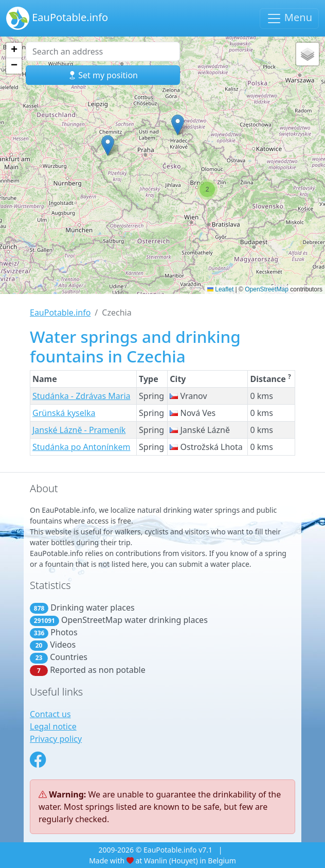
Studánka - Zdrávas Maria (82, 396)
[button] (108, 145)
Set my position (103, 75)
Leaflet (220, 289)
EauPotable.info (57, 18)
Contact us (50, 714)
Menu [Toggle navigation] (289, 18)
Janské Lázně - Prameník (79, 430)
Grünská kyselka (64, 413)
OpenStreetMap (267, 289)
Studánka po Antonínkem (82, 447)
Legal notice (53, 726)
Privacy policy (56, 739)
